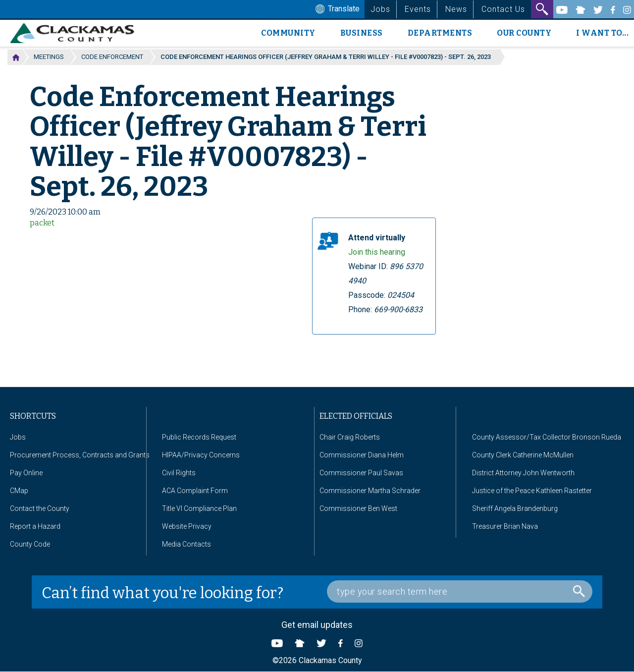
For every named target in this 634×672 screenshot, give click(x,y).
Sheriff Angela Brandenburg (515, 508)
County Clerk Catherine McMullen (523, 455)
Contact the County (40, 508)
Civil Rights (179, 473)
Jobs (380, 9)
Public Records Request (199, 437)
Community (288, 33)
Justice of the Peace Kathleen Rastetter (532, 491)
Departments (440, 33)
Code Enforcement (112, 57)
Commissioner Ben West (358, 508)
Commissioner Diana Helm (362, 455)
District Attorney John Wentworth (523, 473)
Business (362, 33)
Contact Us (503, 9)
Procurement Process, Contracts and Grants (80, 455)
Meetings (49, 57)
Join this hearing (377, 252)
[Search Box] (460, 591)
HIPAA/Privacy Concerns (201, 455)
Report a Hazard (35, 526)
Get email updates (317, 625)
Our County (524, 33)
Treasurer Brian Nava (505, 526)
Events (418, 9)
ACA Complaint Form (195, 491)
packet (42, 223)
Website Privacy (187, 526)
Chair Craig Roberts (350, 437)
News (456, 9)
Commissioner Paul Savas (361, 473)
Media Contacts (186, 544)
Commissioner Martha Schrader (370, 491)
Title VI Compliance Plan (199, 508)
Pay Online (26, 473)
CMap (19, 491)
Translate (336, 9)
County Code (30, 544)
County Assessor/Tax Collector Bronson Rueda (547, 437)
